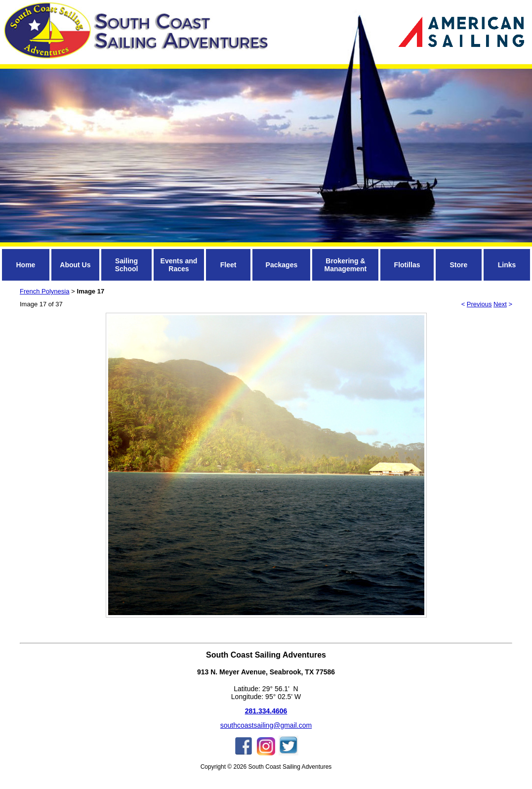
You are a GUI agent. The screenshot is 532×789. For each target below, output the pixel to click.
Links (507, 265)
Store (458, 265)
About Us (75, 265)
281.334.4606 (266, 711)
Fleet (228, 265)
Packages (282, 265)
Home (25, 265)
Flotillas (407, 265)
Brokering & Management (346, 265)
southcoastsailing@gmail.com (266, 725)
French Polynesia (44, 291)
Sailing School (127, 265)
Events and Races (179, 265)
